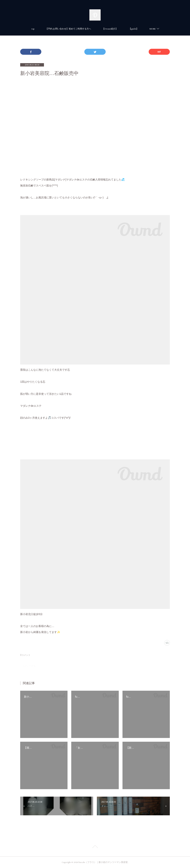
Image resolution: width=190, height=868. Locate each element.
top (33, 29)
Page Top (95, 847)
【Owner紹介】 (110, 29)
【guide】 (134, 29)
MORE (153, 29)
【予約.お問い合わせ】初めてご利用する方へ (68, 29)
